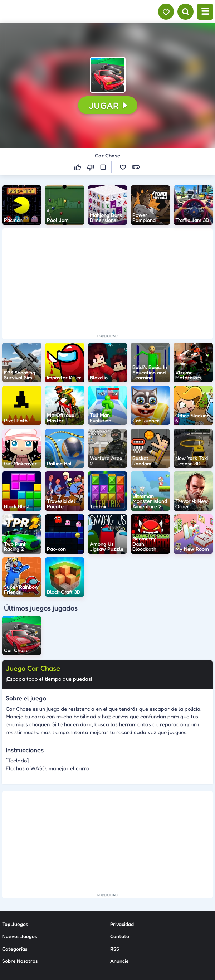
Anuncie (119, 901)
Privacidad (122, 864)
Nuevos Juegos (19, 876)
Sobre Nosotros (20, 901)
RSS (115, 889)
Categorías (15, 889)
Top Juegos (15, 864)
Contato (120, 876)
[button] (108, 75)
